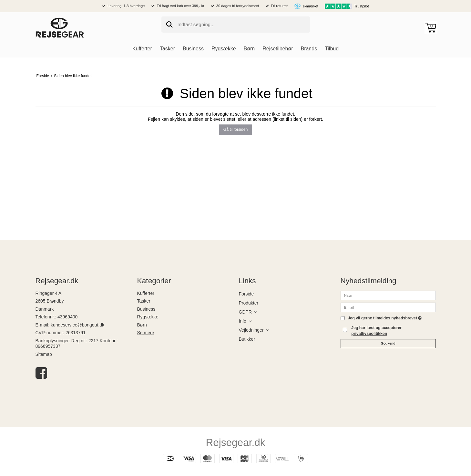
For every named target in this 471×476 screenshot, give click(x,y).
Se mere (146, 333)
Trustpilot (362, 6)
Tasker (144, 301)
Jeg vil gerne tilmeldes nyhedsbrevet (385, 318)
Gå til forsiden (236, 129)
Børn (142, 325)
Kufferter (146, 293)
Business (146, 309)
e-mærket (311, 6)
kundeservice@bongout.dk (77, 325)
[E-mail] (388, 307)
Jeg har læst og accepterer (376, 331)
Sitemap (44, 354)
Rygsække (148, 317)
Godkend (388, 343)
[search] (236, 25)
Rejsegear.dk (236, 442)
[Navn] (388, 295)
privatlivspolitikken (369, 334)
